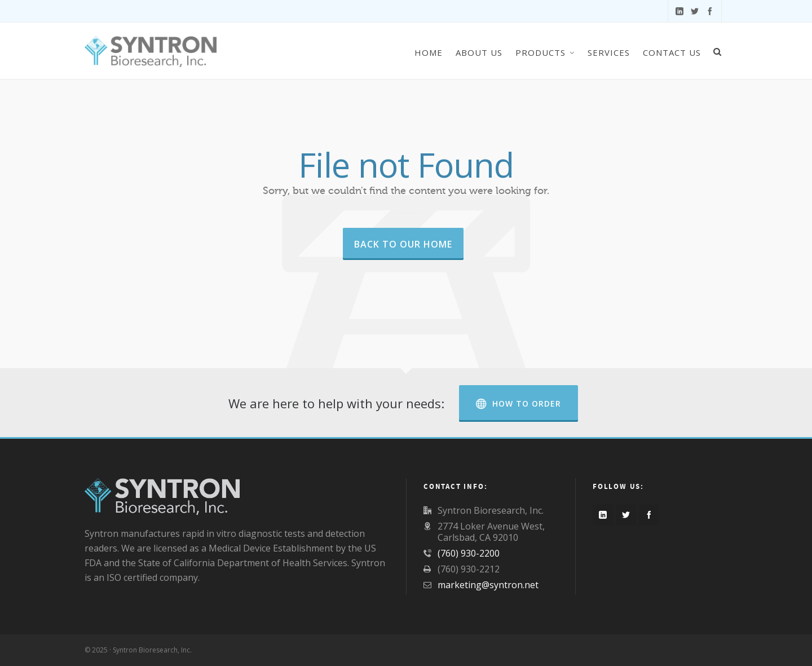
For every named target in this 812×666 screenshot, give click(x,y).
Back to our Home (403, 244)
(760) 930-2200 (469, 553)
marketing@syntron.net (488, 585)
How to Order (518, 403)
